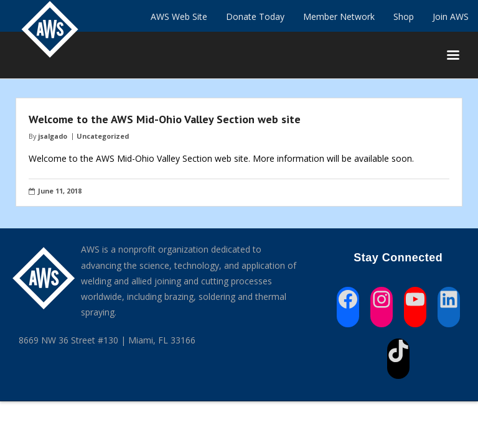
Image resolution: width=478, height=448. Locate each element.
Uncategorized (103, 136)
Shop (404, 16)
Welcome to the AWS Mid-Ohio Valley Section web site (165, 119)
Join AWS (451, 16)
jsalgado (53, 136)
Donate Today (255, 16)
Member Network (339, 16)
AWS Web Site (179, 16)
